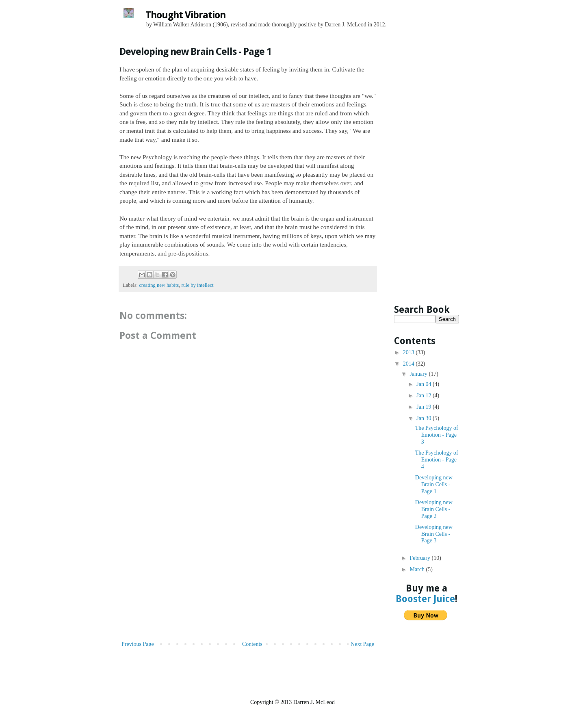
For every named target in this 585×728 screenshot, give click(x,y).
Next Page (362, 644)
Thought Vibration (185, 15)
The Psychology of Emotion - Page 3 (437, 435)
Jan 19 (425, 407)
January (419, 374)
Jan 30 (425, 418)
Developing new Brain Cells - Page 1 (434, 484)
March (418, 569)
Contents (252, 644)
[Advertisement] (248, 578)
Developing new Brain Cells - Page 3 (434, 534)
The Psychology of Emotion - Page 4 (437, 460)
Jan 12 (425, 395)
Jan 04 (425, 384)
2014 (409, 364)
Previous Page (138, 644)
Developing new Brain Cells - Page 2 (434, 509)
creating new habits (159, 285)
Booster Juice (425, 599)
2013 (409, 352)
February (420, 558)
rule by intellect (197, 285)
